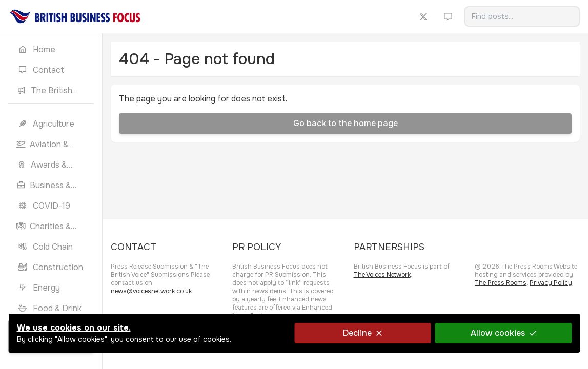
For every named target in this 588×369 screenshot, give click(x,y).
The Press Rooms (501, 283)
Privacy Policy (551, 283)
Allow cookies (503, 333)
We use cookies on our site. (73, 328)
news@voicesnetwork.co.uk (151, 291)
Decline (362, 333)
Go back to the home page (346, 123)
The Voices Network (382, 275)
